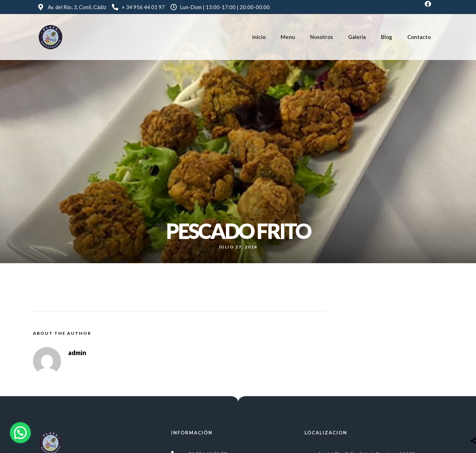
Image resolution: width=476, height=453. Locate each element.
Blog (387, 37)
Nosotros (321, 37)
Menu (288, 37)
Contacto (419, 37)
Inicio (259, 37)
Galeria (357, 37)
